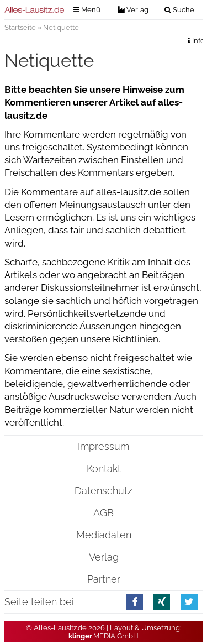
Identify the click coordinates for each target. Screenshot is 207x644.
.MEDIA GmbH (104, 636)
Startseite (20, 27)
